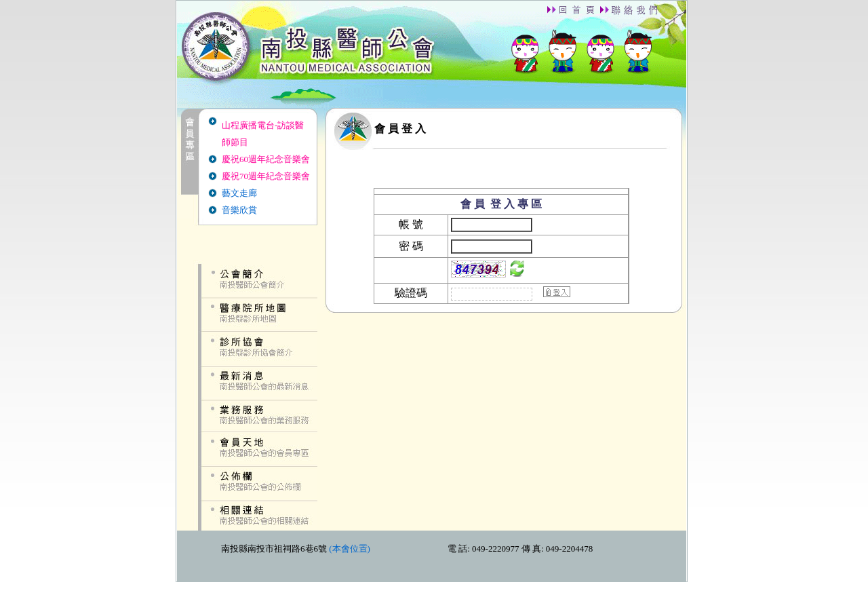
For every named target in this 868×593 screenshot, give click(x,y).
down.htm (432, 556)
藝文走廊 (239, 193)
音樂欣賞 (239, 210)
